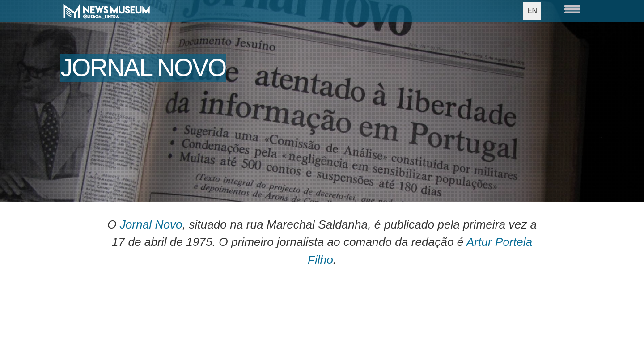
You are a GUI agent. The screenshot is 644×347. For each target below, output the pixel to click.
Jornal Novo (151, 224)
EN (532, 11)
